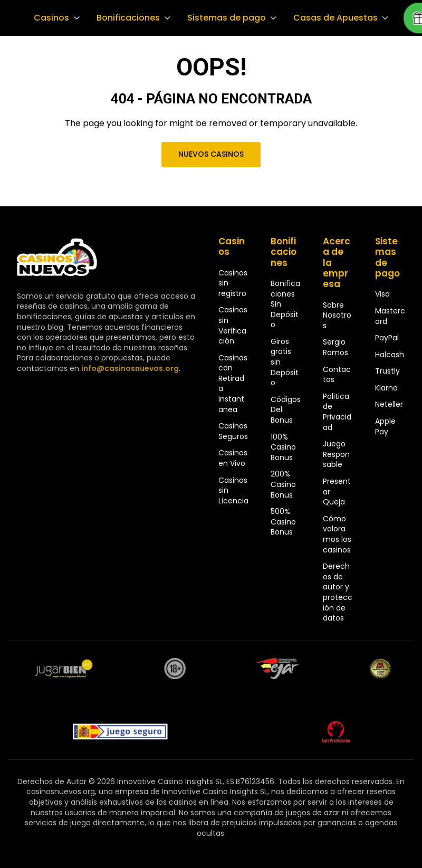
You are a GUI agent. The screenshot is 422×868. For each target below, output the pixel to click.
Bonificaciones (127, 18)
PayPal (387, 338)
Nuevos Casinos (211, 154)
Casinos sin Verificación (233, 325)
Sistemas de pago (224, 18)
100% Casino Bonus (283, 447)
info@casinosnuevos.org (129, 368)
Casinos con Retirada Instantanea (233, 384)
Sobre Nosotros (337, 315)
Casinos (51, 18)
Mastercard (390, 316)
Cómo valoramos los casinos (337, 534)
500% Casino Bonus (283, 522)
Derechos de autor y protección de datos (338, 592)
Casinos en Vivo (233, 458)
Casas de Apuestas (331, 18)
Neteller (389, 404)
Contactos (337, 375)
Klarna (386, 388)
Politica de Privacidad (337, 412)
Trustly (387, 371)
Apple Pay (385, 426)
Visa (382, 294)
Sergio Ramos (335, 347)
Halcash (390, 355)
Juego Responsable (336, 454)
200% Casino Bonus (283, 484)
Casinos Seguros (233, 431)
